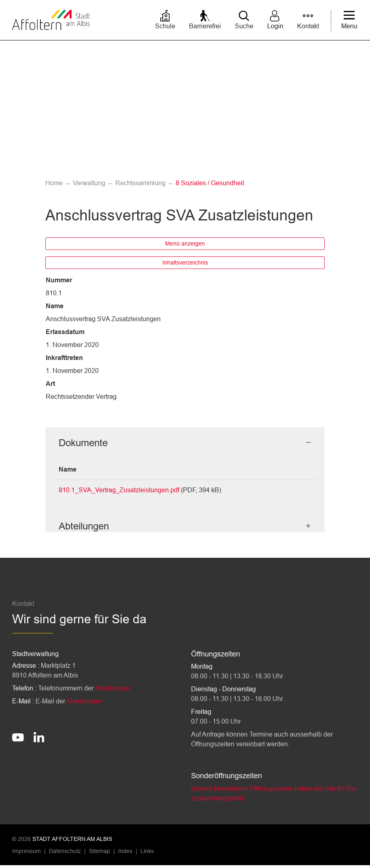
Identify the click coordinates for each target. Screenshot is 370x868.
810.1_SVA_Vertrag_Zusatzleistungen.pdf (119, 490)
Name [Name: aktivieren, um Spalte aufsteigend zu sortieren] (68, 469)
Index (125, 854)
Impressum (27, 854)
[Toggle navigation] (349, 21)
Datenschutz (65, 854)
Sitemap (100, 854)
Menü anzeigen (185, 243)
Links (147, 854)
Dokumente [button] (83, 443)
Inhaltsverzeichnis (185, 263)
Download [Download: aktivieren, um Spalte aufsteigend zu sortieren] (284, 469)
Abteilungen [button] (84, 529)
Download (290, 491)
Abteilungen (112, 691)
